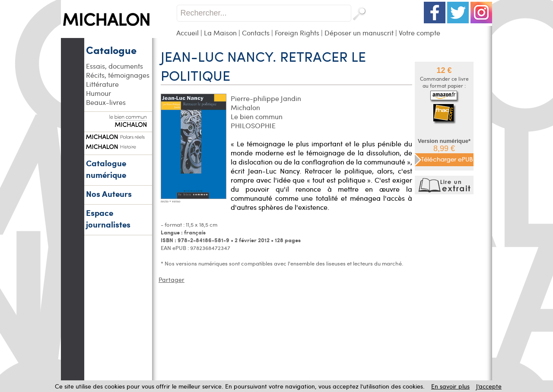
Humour (99, 93)
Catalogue (111, 50)
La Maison (220, 33)
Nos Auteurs (109, 194)
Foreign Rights (297, 33)
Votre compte (420, 33)
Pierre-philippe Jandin (266, 98)
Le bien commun (257, 116)
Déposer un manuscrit (359, 33)
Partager (172, 280)
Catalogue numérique (106, 169)
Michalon (245, 107)
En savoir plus (450, 386)
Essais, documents (114, 66)
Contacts (256, 33)
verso (176, 201)
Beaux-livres (106, 102)
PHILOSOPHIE (253, 125)
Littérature (102, 84)
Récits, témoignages (118, 75)
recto (165, 201)
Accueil (188, 33)
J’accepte (489, 386)
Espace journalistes (108, 218)
